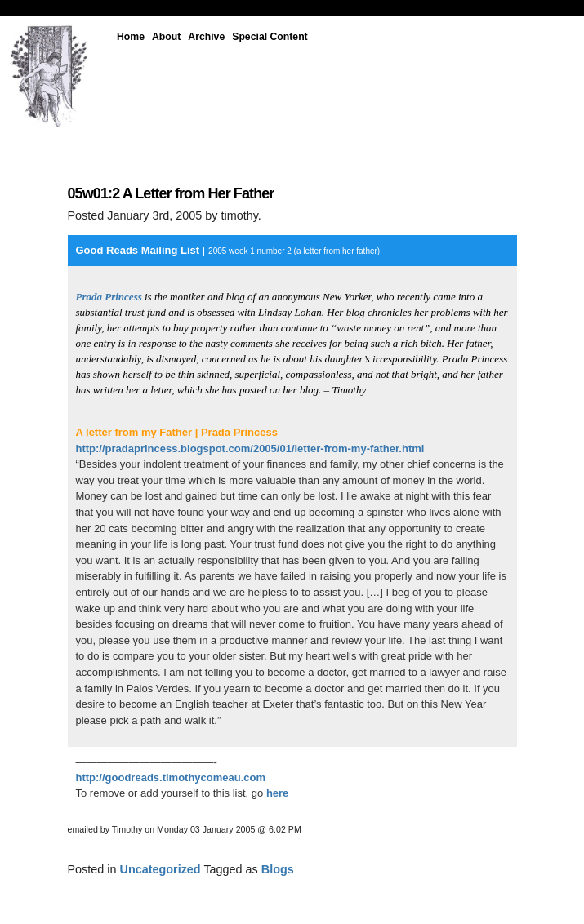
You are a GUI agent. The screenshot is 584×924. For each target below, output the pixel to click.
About (166, 37)
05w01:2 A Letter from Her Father (171, 193)
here (277, 793)
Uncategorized (160, 869)
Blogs (278, 869)
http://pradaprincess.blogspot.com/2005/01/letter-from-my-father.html (250, 449)
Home (131, 37)
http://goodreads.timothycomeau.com (171, 777)
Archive (206, 37)
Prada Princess (109, 297)
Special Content (270, 37)
